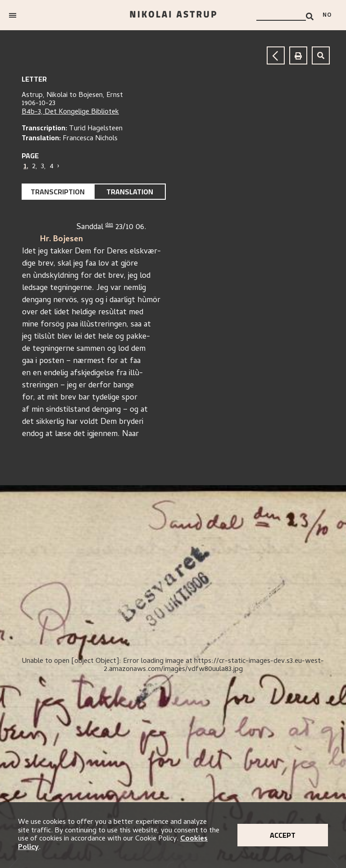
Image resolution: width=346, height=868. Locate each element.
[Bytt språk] (330, 15)
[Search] (310, 16)
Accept (283, 835)
